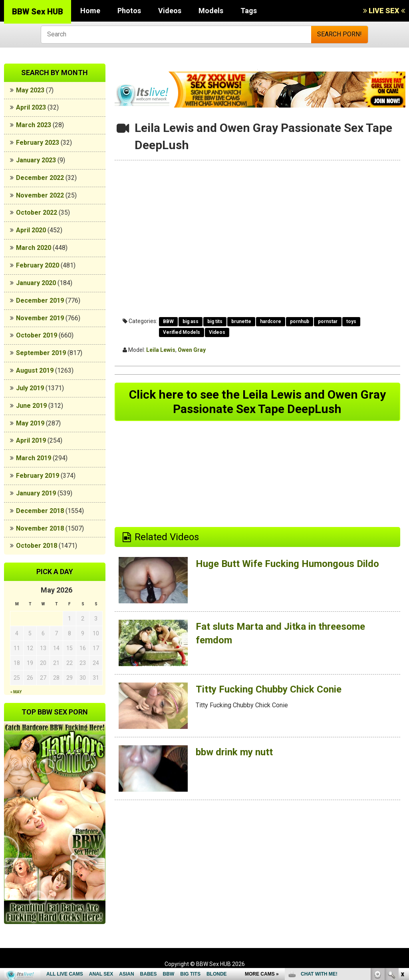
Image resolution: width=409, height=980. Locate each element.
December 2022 (40, 178)
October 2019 (37, 335)
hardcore (271, 321)
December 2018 (40, 511)
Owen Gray (192, 350)
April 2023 (31, 107)
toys (351, 321)
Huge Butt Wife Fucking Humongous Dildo (287, 564)
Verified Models (182, 332)
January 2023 (36, 160)
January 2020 (36, 283)
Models (211, 11)
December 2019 (40, 300)
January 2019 (36, 493)
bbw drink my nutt (234, 752)
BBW (168, 321)
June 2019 (31, 406)
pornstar (328, 321)
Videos (170, 11)
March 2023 (34, 125)
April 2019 (31, 440)
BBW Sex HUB (38, 12)
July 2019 (30, 388)
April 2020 (31, 230)
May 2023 (30, 90)
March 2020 (34, 248)
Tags (249, 11)
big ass (191, 321)
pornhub (300, 321)
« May (16, 692)
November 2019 (40, 318)
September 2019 (41, 353)
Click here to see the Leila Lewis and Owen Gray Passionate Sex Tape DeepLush (257, 402)
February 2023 (38, 143)
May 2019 (30, 423)
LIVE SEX (384, 11)
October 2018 (37, 546)
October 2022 (37, 213)
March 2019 (34, 458)
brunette (241, 321)
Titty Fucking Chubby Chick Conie (269, 689)
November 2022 (40, 195)
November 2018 (40, 528)
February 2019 (38, 476)
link (402, 855)
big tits (215, 321)
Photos (129, 11)
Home (90, 11)
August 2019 (35, 370)
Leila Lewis (161, 350)
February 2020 (38, 265)
